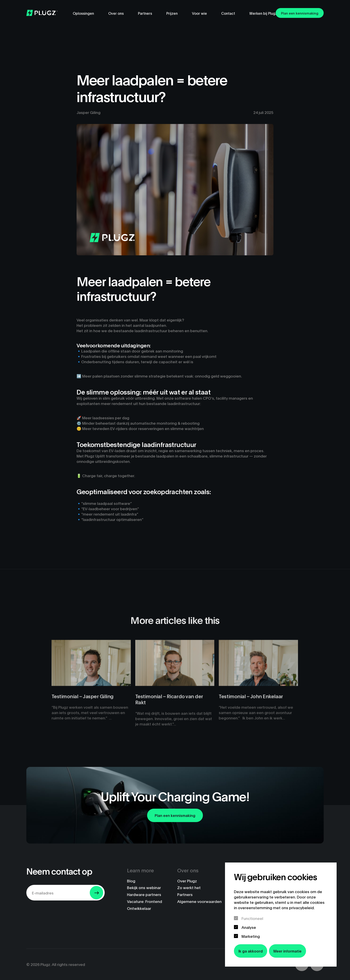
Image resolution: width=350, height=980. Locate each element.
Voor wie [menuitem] (199, 13)
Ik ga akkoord (251, 951)
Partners (185, 894)
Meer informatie (287, 951)
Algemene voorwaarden (199, 901)
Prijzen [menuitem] (172, 13)
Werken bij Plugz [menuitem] (263, 13)
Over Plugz (187, 881)
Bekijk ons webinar (144, 887)
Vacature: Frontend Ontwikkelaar (145, 905)
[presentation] (60, 913)
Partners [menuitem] (145, 13)
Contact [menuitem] (228, 13)
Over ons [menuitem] (116, 13)
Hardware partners (144, 894)
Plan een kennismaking (300, 13)
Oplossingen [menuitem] (83, 13)
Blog (131, 881)
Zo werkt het (189, 887)
